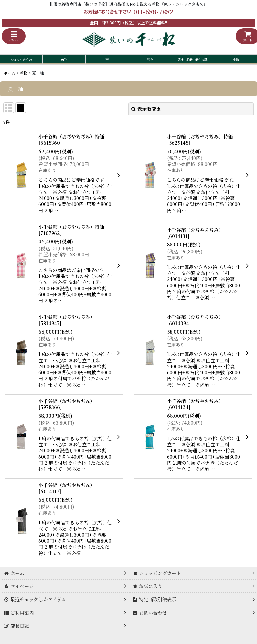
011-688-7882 (153, 12)
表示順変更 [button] (146, 109)
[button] (14, 36)
